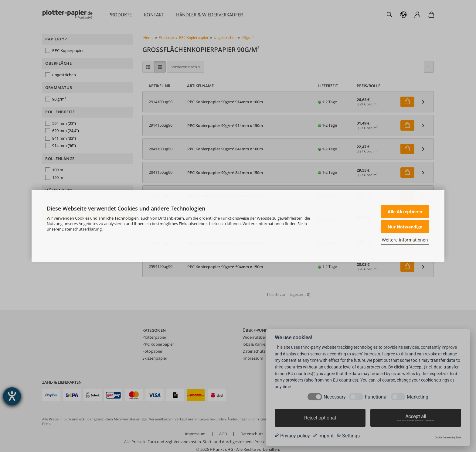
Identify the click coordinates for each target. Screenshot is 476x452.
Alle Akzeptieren (405, 212)
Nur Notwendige (405, 227)
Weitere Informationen (405, 240)
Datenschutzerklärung (82, 229)
